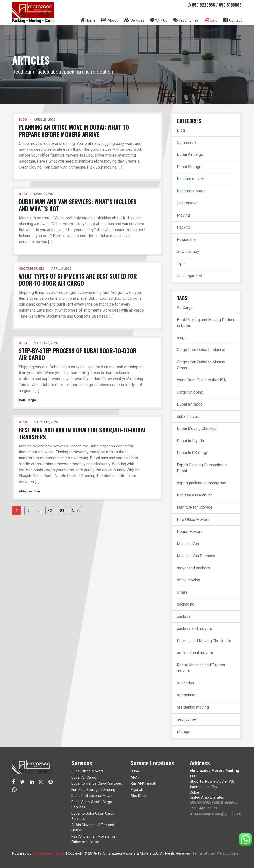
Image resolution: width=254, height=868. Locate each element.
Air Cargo (185, 308)
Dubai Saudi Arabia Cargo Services (92, 805)
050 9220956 (204, 5)
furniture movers (191, 179)
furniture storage (191, 191)
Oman (182, 592)
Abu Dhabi (139, 796)
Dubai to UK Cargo (193, 453)
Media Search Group (49, 854)
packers (184, 616)
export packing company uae (201, 483)
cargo (182, 338)
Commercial (187, 142)
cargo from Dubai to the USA (201, 380)
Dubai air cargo (190, 404)
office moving (189, 580)
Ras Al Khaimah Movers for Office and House (93, 839)
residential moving (193, 707)
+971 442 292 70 (203, 808)
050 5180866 (230, 5)
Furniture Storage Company (94, 790)
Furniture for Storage (195, 507)
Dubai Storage (189, 167)
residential (186, 695)
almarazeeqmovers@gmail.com (216, 814)
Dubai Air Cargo (84, 778)
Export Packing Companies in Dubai (202, 468)
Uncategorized (190, 276)
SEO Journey (188, 252)
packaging (186, 604)
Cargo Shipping (190, 392)
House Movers (190, 532)
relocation (185, 683)
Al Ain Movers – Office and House (93, 828)
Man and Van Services (196, 556)
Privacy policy (228, 854)
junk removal (188, 203)
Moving (183, 215)
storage (184, 732)
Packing (184, 227)
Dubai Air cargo (190, 155)
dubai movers (189, 416)
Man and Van (188, 544)
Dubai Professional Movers (93, 796)
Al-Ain (136, 778)
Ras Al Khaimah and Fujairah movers (201, 668)
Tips (181, 264)
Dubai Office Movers (87, 771)
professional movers (195, 653)
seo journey (187, 719)
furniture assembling (195, 495)
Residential (187, 239)
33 (62, 511)
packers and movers (194, 629)
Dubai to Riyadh (190, 441)
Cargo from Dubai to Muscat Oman (201, 365)
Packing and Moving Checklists (204, 641)
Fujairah (137, 790)
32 (50, 511)
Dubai (135, 771)
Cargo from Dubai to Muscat (201, 350)
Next (76, 511)
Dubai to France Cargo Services (97, 783)
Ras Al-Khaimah (143, 783)
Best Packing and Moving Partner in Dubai (206, 323)
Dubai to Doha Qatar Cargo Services (93, 816)
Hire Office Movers (193, 519)
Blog (181, 130)
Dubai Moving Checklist (197, 429)
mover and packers (193, 568)
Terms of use (203, 854)
